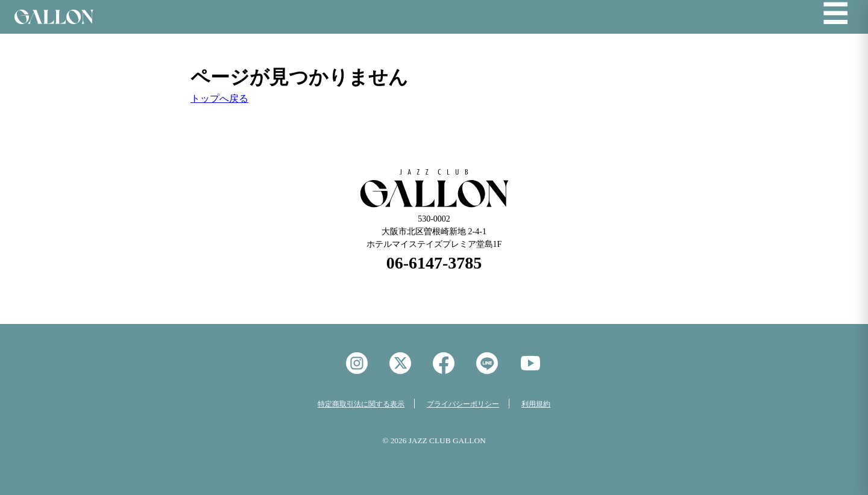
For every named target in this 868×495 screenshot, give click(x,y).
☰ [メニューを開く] (835, 14)
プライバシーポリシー (463, 404)
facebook (444, 363)
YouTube (530, 363)
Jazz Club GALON (54, 17)
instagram (357, 363)
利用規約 (536, 404)
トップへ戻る (219, 98)
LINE (487, 363)
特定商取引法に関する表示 (361, 404)
